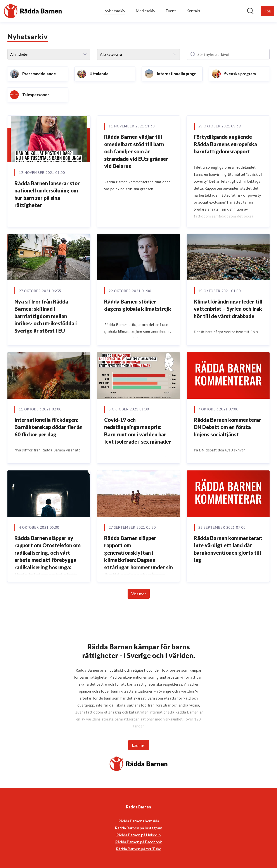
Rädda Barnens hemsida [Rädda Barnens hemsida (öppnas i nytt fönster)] (139, 821)
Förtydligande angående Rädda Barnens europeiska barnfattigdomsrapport (225, 144)
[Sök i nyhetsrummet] (250, 11)
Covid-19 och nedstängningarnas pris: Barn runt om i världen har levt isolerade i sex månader (138, 431)
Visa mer (139, 594)
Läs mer (139, 745)
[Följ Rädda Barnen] (268, 11)
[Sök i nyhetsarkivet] (228, 54)
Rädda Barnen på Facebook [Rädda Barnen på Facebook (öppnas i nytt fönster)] (138, 842)
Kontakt (193, 11)
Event (171, 11)
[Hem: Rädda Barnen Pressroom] (33, 11)
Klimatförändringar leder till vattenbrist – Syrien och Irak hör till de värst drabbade (228, 309)
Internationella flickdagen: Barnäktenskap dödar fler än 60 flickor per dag (48, 427)
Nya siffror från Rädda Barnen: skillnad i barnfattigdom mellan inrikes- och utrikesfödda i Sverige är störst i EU (46, 316)
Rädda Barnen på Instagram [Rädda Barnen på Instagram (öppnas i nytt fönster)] (138, 828)
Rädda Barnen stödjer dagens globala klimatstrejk (138, 305)
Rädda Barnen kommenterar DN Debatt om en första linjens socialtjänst (227, 427)
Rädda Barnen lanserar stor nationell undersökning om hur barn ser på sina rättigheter (47, 194)
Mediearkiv (145, 11)
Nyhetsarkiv (115, 10)
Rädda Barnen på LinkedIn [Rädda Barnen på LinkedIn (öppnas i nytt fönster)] (138, 835)
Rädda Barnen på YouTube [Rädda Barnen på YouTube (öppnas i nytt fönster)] (139, 849)
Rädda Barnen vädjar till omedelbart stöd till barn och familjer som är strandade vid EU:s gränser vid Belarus (136, 151)
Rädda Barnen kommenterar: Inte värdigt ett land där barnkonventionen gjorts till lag (228, 549)
